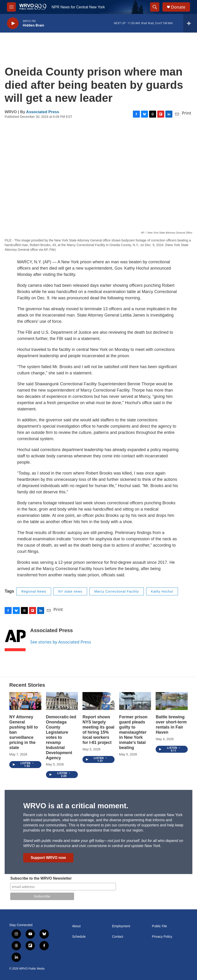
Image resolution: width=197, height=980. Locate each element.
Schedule (79, 937)
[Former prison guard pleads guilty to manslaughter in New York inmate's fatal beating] (135, 701)
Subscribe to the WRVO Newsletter (41, 878)
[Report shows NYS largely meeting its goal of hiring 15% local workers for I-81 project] (98, 701)
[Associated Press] (15, 637)
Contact (118, 937)
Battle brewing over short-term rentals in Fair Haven (171, 725)
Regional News (34, 591)
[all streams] (190, 23)
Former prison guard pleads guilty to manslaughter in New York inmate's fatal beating (133, 732)
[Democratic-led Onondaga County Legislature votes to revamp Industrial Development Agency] (62, 701)
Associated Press (43, 112)
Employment (121, 926)
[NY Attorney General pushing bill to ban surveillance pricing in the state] (25, 701)
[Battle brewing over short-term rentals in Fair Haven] (172, 701)
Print (186, 113)
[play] (13, 23)
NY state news (70, 591)
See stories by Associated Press (61, 642)
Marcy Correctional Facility (117, 591)
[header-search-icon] (155, 7)
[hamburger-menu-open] (11, 7)
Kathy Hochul (162, 591)
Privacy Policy (162, 937)
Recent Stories (27, 685)
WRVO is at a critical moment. (76, 806)
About (76, 926)
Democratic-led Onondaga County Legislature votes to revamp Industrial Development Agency (61, 737)
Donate (178, 7)
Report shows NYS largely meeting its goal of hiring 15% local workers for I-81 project (98, 730)
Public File (159, 926)
